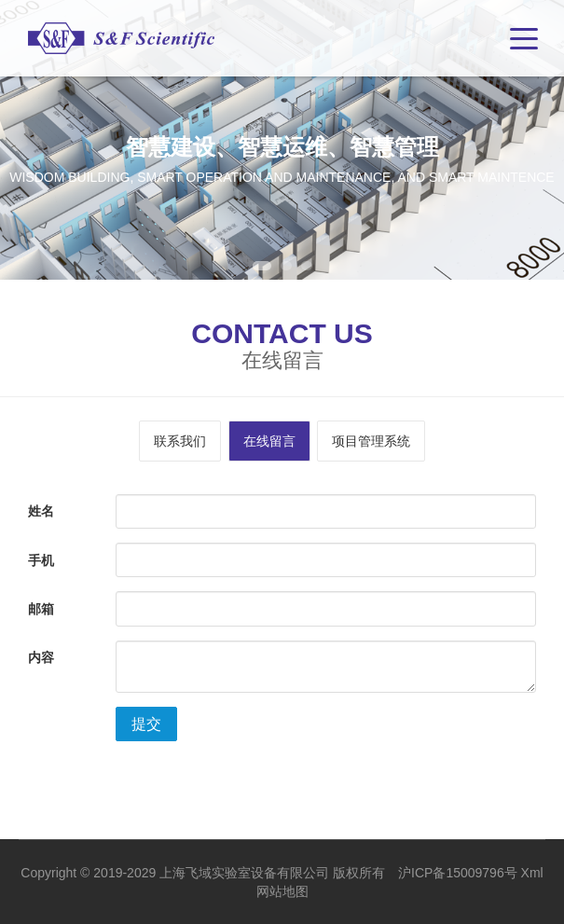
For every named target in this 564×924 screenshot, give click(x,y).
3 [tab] (307, 266)
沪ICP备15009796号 (458, 873)
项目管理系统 (371, 441)
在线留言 (269, 441)
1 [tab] (262, 266)
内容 (41, 657)
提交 (146, 724)
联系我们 (180, 441)
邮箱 (41, 609)
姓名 (41, 511)
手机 (41, 560)
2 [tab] (286, 266)
